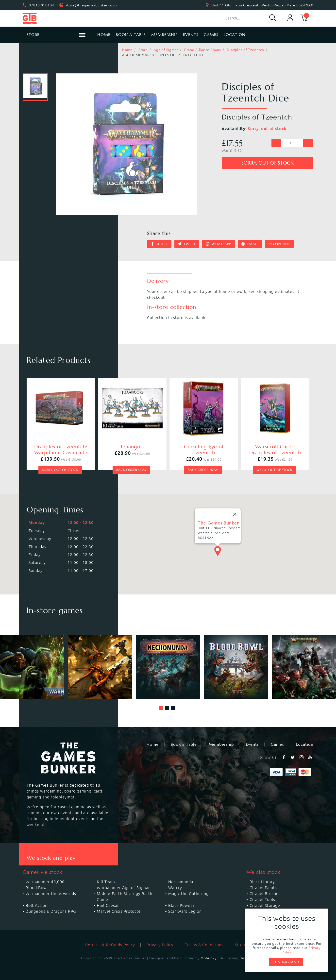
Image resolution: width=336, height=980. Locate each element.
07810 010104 (42, 5)
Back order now (131, 470)
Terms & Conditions (204, 945)
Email (250, 244)
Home (104, 35)
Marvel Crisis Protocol (118, 911)
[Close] (235, 514)
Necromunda (181, 882)
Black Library (262, 882)
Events (191, 35)
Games (211, 35)
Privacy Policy (160, 945)
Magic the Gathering (188, 894)
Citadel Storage (265, 905)
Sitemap (243, 945)
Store (143, 50)
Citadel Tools (262, 899)
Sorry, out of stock (268, 163)
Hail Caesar (108, 905)
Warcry (175, 888)
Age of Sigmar (166, 50)
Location (235, 35)
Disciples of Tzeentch (245, 50)
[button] (161, 708)
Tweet (187, 244)
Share (159, 244)
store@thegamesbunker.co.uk (92, 5)
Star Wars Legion (185, 911)
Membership (164, 35)
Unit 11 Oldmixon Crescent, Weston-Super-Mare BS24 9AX (262, 5)
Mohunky (209, 958)
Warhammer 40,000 (45, 882)
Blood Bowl (37, 888)
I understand (286, 962)
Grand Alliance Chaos (202, 50)
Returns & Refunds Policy (110, 945)
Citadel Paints (263, 888)
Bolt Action (37, 905)
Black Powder (181, 905)
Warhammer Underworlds (51, 894)
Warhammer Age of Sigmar (123, 888)
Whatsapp (218, 244)
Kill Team (106, 882)
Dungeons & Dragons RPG (51, 911)
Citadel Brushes (265, 894)
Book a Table (131, 35)
